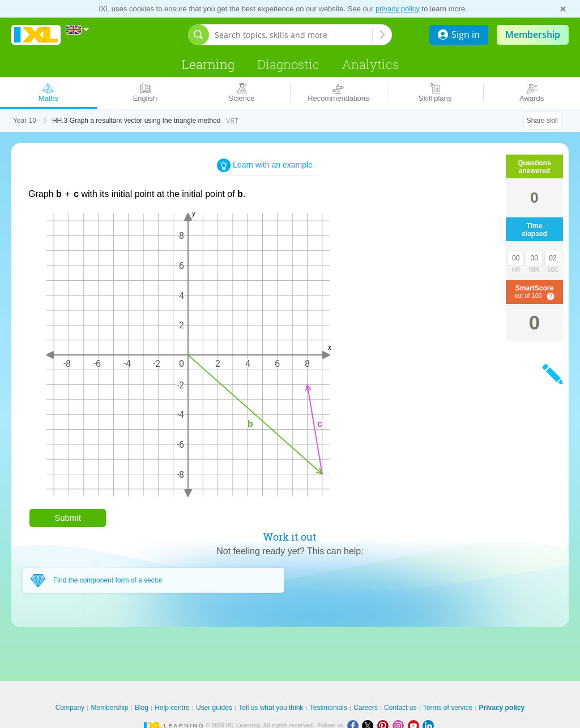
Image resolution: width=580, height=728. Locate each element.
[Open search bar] (199, 35)
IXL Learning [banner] (36, 35)
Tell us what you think (271, 708)
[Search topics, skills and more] (293, 35)
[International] (78, 30)
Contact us (400, 708)
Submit (68, 518)
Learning (208, 64)
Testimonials (329, 708)
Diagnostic (288, 64)
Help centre (172, 708)
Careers (366, 708)
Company (70, 708)
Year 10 (25, 121)
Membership (533, 35)
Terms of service (448, 708)
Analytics (370, 64)
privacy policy (398, 9)
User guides (214, 708)
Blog (142, 708)
